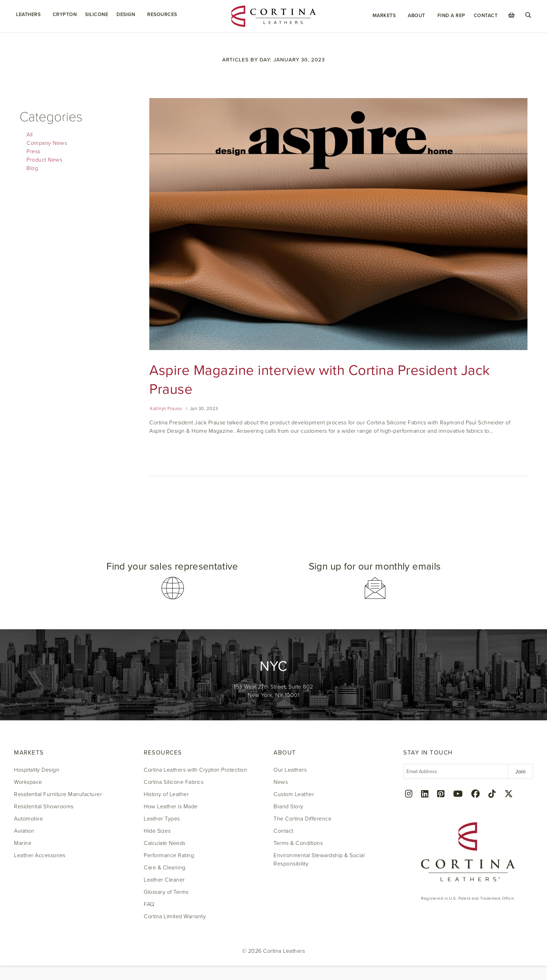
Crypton (65, 14)
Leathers (28, 14)
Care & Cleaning (165, 868)
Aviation (24, 831)
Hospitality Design (37, 770)
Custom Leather (294, 794)
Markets (384, 16)
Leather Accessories (40, 855)
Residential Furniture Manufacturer (58, 794)
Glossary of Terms (166, 892)
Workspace (28, 782)
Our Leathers (290, 770)
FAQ (149, 904)
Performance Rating (169, 855)
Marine (23, 843)
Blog (32, 168)
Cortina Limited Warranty (175, 916)
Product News (44, 160)
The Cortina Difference (302, 819)
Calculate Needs (165, 843)
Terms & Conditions (298, 843)
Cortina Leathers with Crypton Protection (195, 770)
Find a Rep (451, 16)
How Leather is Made (171, 807)
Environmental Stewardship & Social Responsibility (319, 860)
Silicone (97, 14)
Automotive (28, 819)
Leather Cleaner (164, 880)
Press (33, 151)
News (281, 782)
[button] (172, 581)
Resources (162, 14)
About (417, 16)
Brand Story (289, 807)
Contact (486, 16)
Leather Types (162, 819)
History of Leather (166, 794)
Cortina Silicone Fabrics (174, 782)
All (30, 135)
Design (126, 14)
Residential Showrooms (44, 807)
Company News (47, 143)
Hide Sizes (157, 831)
